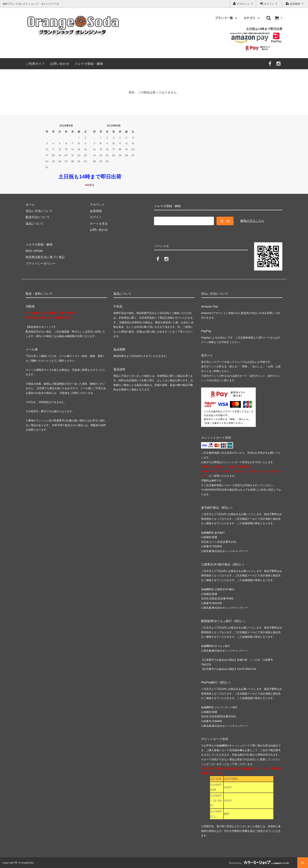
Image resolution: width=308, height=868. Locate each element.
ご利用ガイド (35, 64)
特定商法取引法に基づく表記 (45, 257)
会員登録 (295, 4)
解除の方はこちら (252, 221)
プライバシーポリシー (41, 263)
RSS (29, 251)
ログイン (269, 4)
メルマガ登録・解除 (89, 64)
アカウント (243, 4)
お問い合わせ (60, 64)
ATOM (38, 251)
